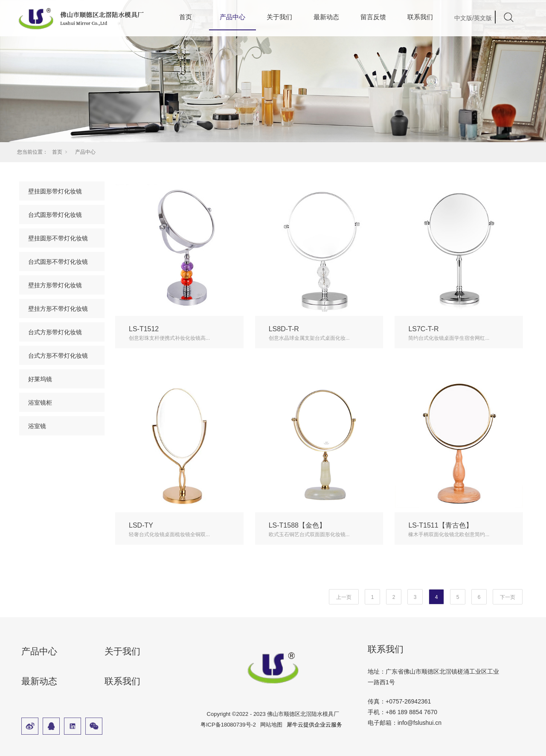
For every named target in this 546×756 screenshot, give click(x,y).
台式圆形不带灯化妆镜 (58, 262)
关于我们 (279, 17)
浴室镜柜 (40, 403)
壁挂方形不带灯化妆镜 (58, 309)
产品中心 (85, 152)
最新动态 (326, 17)
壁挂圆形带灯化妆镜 (55, 191)
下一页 (508, 597)
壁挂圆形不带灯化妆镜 (58, 238)
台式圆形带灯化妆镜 (55, 215)
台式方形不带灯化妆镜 (58, 356)
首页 (186, 17)
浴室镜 (37, 426)
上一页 (344, 597)
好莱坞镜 (40, 379)
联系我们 (420, 17)
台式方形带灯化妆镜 (55, 332)
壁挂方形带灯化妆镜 (55, 285)
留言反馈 (373, 17)
